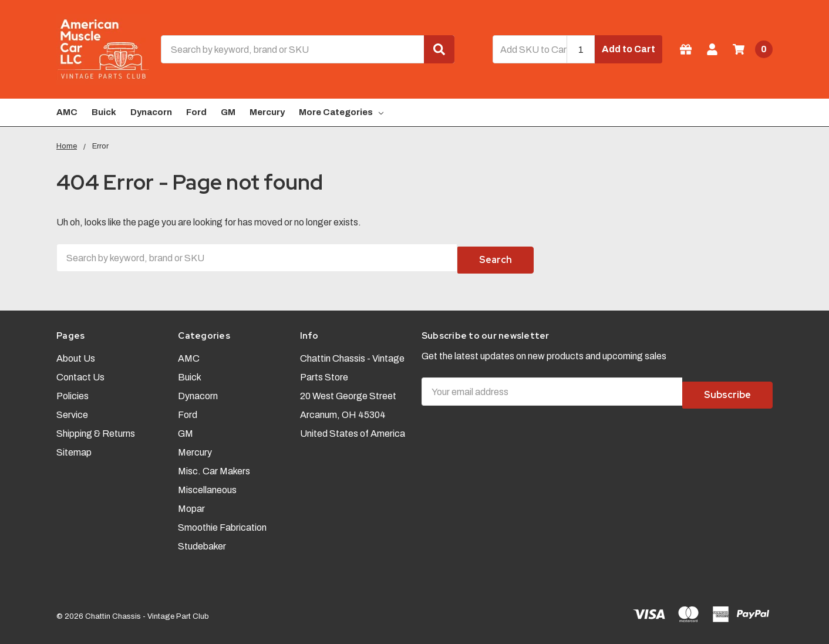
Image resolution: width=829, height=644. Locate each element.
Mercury (267, 112)
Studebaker (202, 541)
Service (72, 409)
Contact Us (80, 372)
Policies (73, 391)
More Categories (341, 112)
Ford (196, 112)
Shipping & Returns (96, 428)
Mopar (191, 503)
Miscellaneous (207, 485)
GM (228, 112)
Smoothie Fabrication (222, 522)
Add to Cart (629, 49)
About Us (76, 353)
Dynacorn (151, 112)
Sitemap (74, 447)
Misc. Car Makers (214, 466)
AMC (67, 112)
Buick (104, 112)
